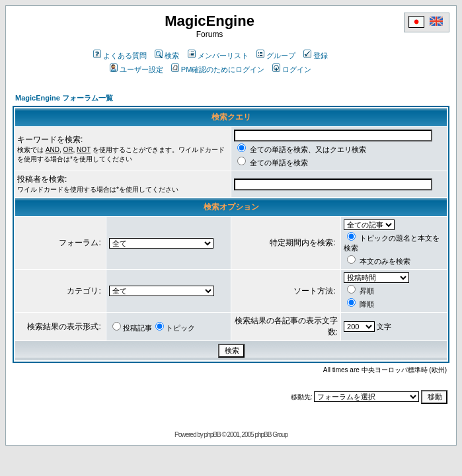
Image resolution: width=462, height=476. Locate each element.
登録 (316, 56)
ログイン (292, 69)
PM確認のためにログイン (218, 69)
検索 (167, 56)
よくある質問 (120, 56)
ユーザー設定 (136, 69)
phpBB (212, 435)
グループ (276, 56)
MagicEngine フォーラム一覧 (64, 98)
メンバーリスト (218, 56)
